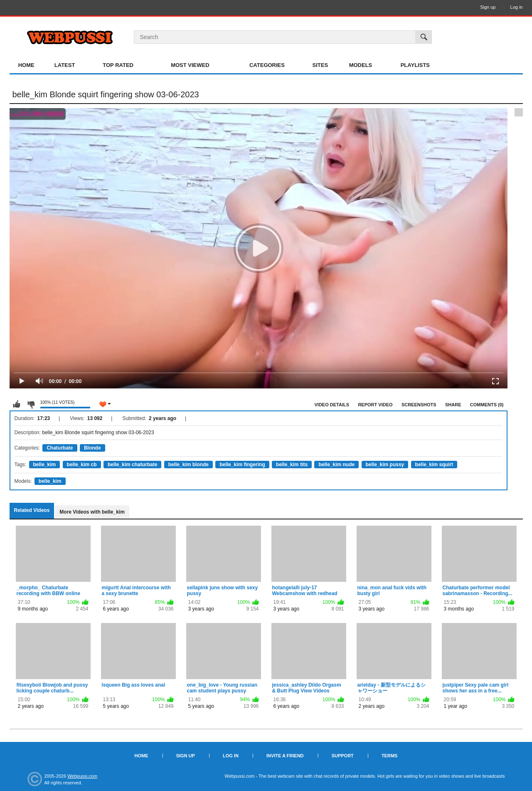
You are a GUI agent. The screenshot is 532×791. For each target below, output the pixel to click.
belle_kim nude (336, 465)
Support (343, 756)
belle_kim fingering (242, 465)
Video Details (332, 405)
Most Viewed (190, 65)
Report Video (375, 405)
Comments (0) (487, 405)
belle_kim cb (82, 465)
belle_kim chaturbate (132, 465)
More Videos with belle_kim (92, 512)
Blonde (92, 448)
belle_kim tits (292, 465)
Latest (65, 65)
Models (361, 65)
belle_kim (45, 465)
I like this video (17, 404)
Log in (517, 7)
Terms (390, 756)
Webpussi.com (82, 776)
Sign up (488, 7)
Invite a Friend (285, 756)
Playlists (415, 65)
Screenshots (419, 405)
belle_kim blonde (188, 465)
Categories (267, 65)
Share (453, 405)
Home (26, 65)
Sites (320, 65)
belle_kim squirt (434, 465)
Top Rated (118, 65)
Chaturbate (60, 448)
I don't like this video (31, 404)
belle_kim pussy (385, 465)
